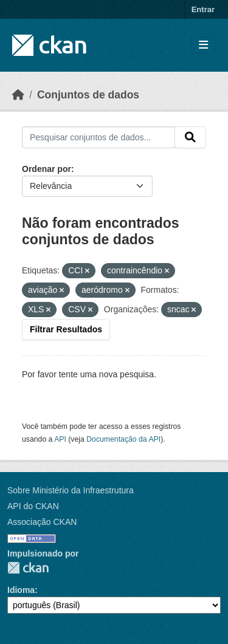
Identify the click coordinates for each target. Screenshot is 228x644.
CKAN (28, 568)
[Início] (18, 95)
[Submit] (190, 137)
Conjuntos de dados (88, 95)
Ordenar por (47, 169)
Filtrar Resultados (66, 329)
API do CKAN (33, 506)
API (60, 439)
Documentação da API (123, 439)
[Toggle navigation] (203, 45)
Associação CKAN (42, 522)
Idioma (21, 590)
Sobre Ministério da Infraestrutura (71, 490)
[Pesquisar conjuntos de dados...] (98, 137)
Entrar (203, 9)
